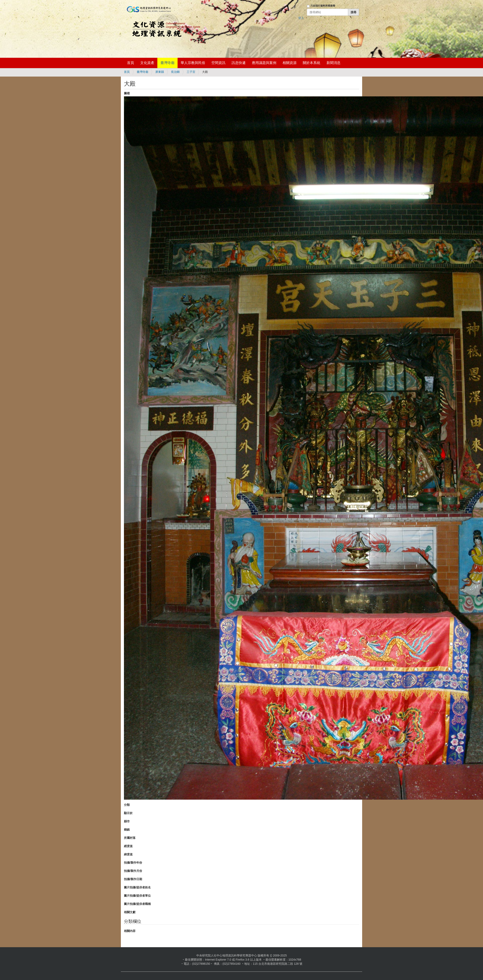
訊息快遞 (239, 63)
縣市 (127, 821)
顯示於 (128, 813)
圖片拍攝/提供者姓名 (137, 887)
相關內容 (130, 931)
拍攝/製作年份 (133, 863)
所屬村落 (130, 838)
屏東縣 (160, 72)
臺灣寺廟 (167, 63)
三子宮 (191, 72)
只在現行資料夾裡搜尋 (323, 6)
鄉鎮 (127, 830)
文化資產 (147, 63)
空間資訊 (218, 63)
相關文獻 (130, 912)
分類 (127, 805)
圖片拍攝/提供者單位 (137, 896)
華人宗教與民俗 (193, 63)
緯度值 (128, 854)
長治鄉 (175, 72)
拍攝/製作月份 (133, 871)
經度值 (128, 846)
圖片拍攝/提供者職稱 (137, 904)
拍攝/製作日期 (133, 879)
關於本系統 (312, 63)
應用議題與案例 (264, 63)
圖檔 (127, 93)
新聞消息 (333, 63)
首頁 (131, 63)
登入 (301, 18)
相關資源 (290, 63)
